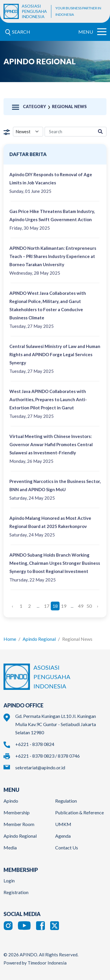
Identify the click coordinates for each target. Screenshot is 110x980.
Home (10, 639)
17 (47, 606)
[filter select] (28, 132)
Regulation (66, 801)
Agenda (63, 836)
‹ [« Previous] (12, 606)
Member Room (19, 824)
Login (9, 881)
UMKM (63, 824)
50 (89, 606)
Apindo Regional (39, 639)
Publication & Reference (79, 812)
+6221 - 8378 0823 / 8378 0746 (48, 756)
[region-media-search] (70, 132)
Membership (17, 812)
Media (10, 847)
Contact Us (67, 847)
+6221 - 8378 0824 (35, 744)
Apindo (11, 801)
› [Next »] (98, 606)
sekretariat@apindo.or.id (40, 767)
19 (64, 606)
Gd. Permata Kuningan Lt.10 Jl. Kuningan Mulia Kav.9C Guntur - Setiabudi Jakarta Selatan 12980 (56, 724)
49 (81, 606)
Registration (16, 892)
